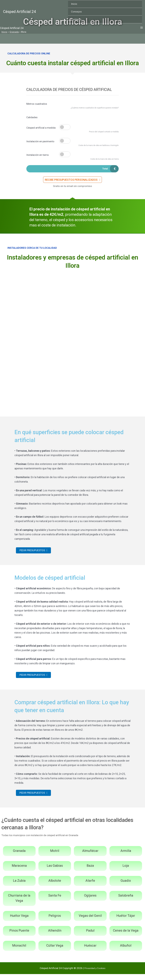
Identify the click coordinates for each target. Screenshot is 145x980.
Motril (55, 857)
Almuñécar (90, 857)
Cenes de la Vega (126, 936)
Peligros (55, 922)
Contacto (76, 19)
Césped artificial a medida (41, 128)
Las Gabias (55, 872)
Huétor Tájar (126, 922)
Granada (19, 857)
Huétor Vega (19, 922)
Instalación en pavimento (40, 141)
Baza (90, 872)
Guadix (126, 887)
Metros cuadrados (37, 104)
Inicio (74, 4)
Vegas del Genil (90, 922)
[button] (73, 181)
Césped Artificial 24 (20, 12)
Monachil (19, 951)
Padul (90, 936)
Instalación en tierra (37, 155)
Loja (126, 872)
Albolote (55, 887)
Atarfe (90, 887)
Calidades (32, 117)
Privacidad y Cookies (95, 974)
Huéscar (90, 951)
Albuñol (126, 951)
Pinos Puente (19, 936)
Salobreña (126, 901)
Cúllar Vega (55, 951)
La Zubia (19, 887)
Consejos (76, 12)
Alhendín (55, 936)
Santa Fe (55, 901)
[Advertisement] (72, 296)
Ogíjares (90, 901)
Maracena (19, 872)
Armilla (126, 857)
